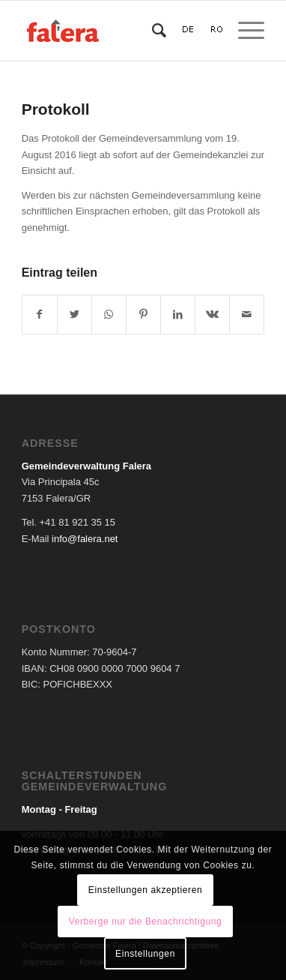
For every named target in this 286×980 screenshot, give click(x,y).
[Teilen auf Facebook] (40, 315)
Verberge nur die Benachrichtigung (146, 922)
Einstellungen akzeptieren (145, 890)
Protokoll (56, 109)
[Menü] (244, 31)
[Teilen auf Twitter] (74, 315)
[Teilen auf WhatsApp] (109, 315)
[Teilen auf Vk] (212, 315)
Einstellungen (145, 954)
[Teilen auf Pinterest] (143, 315)
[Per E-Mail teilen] (247, 315)
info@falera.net (85, 539)
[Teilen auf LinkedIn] (178, 315)
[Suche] (152, 31)
